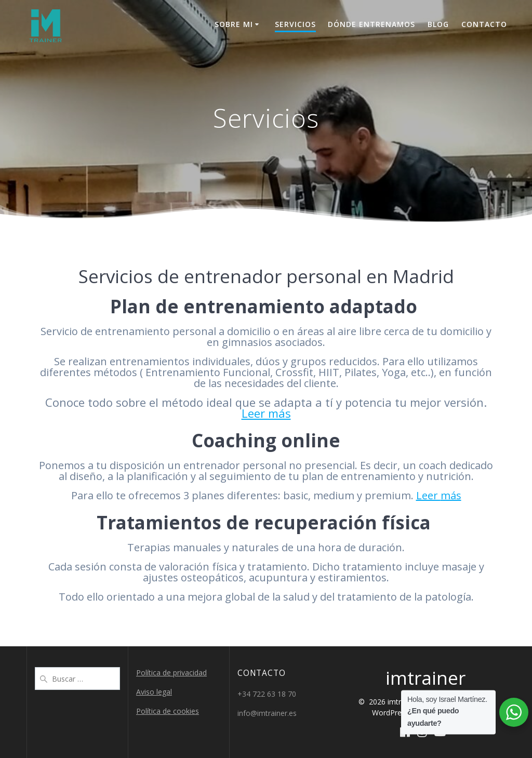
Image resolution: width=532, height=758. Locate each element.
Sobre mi (234, 24)
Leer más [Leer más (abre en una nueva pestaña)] (266, 413)
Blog (438, 24)
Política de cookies (168, 711)
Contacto (484, 24)
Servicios (295, 24)
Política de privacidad (171, 673)
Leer (428, 495)
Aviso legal (154, 692)
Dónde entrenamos (371, 24)
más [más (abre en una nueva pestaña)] (451, 495)
